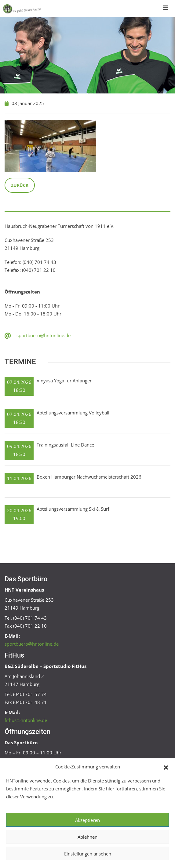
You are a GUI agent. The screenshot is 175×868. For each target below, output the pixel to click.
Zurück (20, 185)
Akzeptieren (88, 820)
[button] (166, 767)
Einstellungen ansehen (88, 854)
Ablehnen (88, 837)
